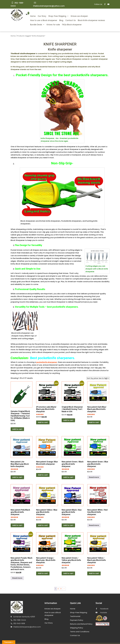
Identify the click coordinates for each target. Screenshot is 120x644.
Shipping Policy (77, 624)
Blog (56, 17)
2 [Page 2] (58, 585)
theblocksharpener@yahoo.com (27, 623)
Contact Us (65, 17)
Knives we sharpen (74, 12)
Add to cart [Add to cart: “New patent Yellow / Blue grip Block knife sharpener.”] (43, 521)
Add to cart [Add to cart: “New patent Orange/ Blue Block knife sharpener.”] (43, 471)
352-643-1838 (19, 620)
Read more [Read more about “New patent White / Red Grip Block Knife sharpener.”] (94, 521)
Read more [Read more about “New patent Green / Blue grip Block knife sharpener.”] (94, 473)
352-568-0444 (20, 616)
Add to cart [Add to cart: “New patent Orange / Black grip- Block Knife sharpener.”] (43, 570)
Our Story (37, 12)
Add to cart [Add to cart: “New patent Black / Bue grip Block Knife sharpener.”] (68, 521)
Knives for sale (48, 21)
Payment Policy (77, 616)
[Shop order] (98, 374)
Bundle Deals (32, 21)
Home (28, 12)
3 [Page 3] (61, 585)
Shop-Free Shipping (53, 12)
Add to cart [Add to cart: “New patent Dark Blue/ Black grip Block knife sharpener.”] (94, 419)
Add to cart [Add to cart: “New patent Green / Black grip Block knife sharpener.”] (68, 473)
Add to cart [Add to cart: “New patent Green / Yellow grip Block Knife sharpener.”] (68, 570)
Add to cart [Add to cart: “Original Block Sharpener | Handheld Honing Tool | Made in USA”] (68, 416)
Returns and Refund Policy (81, 620)
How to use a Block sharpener (38, 17)
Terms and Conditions (80, 628)
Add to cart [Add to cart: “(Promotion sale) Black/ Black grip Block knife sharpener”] (43, 419)
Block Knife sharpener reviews (86, 17)
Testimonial (75, 613)
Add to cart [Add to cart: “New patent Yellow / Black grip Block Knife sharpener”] (94, 570)
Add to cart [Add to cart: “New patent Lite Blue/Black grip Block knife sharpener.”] (17, 473)
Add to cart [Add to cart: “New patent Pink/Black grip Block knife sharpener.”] (17, 521)
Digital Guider (92, 642)
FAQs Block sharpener (67, 21)
